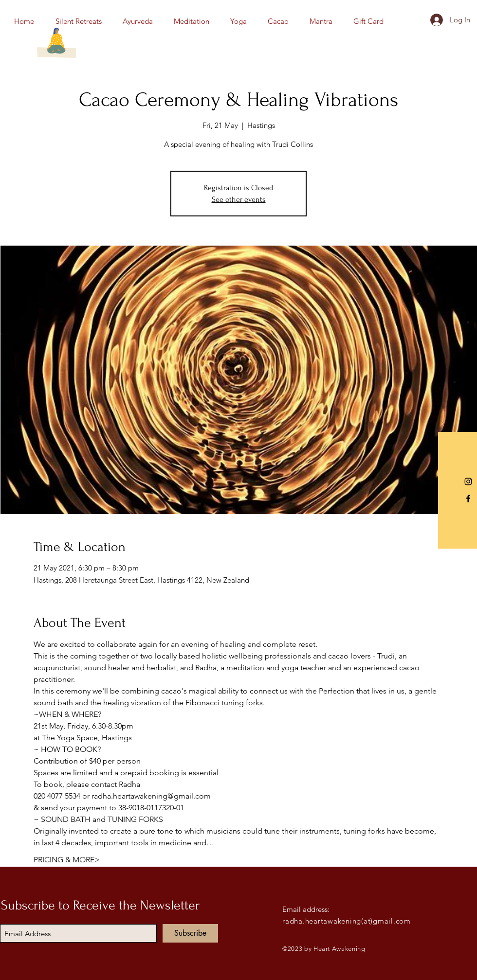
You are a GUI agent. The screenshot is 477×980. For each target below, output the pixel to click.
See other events (239, 199)
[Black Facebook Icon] (468, 499)
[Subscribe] (190, 933)
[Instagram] (468, 481)
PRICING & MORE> (67, 860)
